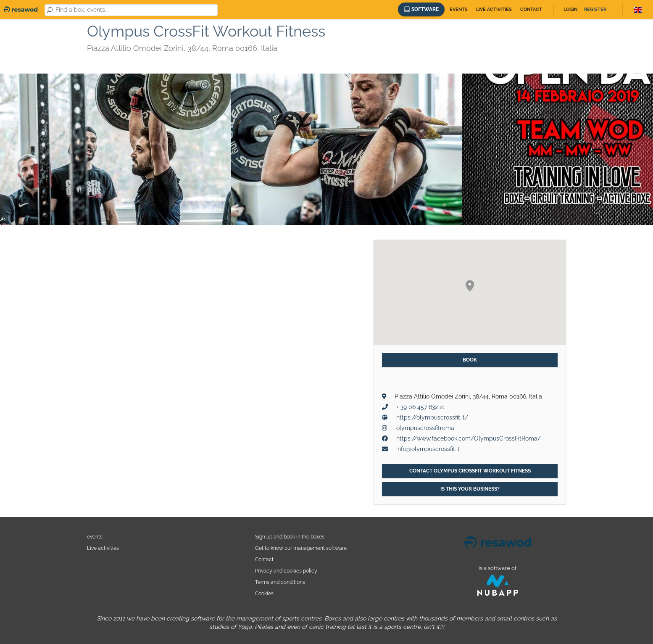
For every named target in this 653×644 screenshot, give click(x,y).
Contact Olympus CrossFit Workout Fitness (470, 471)
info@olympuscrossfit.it (428, 449)
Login (570, 9)
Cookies (264, 593)
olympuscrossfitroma (425, 428)
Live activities (494, 9)
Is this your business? (470, 489)
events (95, 537)
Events (459, 9)
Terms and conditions (280, 582)
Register (595, 9)
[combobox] (135, 10)
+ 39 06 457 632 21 (421, 407)
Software (421, 9)
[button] (470, 286)
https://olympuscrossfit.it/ (432, 417)
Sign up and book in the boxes (290, 537)
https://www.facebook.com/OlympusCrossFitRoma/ (469, 438)
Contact (531, 9)
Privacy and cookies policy (286, 571)
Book (470, 360)
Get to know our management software (301, 548)
